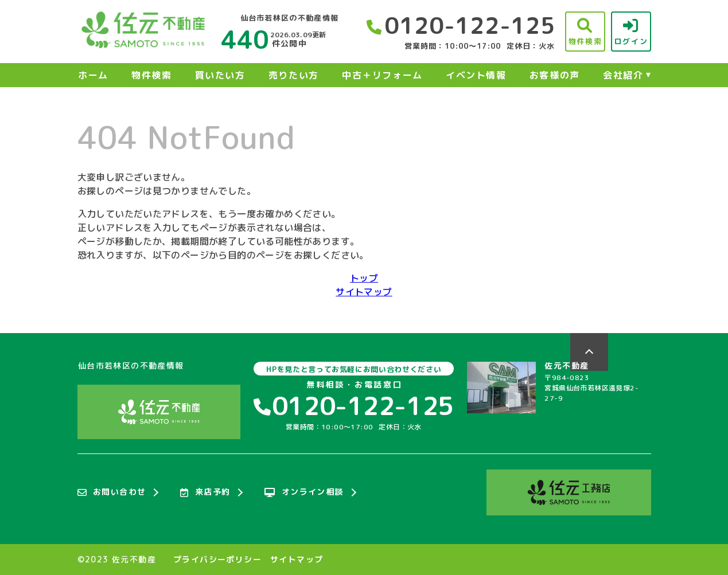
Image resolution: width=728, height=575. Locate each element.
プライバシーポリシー (217, 560)
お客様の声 (555, 75)
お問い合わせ (112, 492)
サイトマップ (364, 292)
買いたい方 (220, 75)
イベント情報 (476, 75)
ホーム (93, 75)
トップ (364, 278)
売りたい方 (294, 75)
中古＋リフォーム (382, 75)
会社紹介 (623, 75)
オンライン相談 (304, 492)
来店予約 (205, 492)
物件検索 (151, 75)
